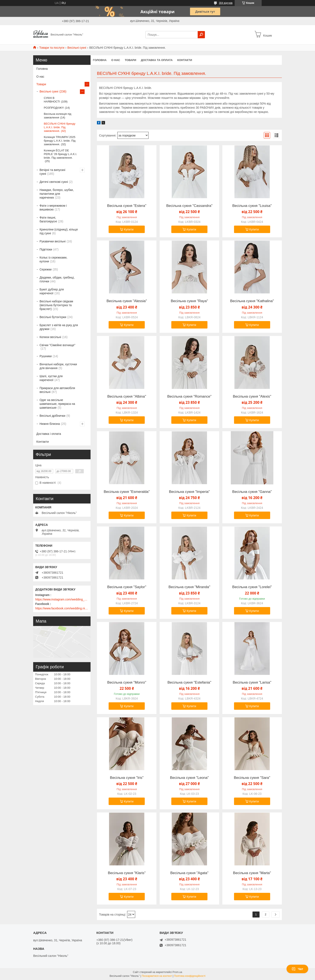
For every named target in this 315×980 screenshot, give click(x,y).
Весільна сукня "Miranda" (189, 587)
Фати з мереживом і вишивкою (53, 208)
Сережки (46, 269)
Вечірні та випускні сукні (52, 172)
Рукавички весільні (52, 241)
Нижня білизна (50, 424)
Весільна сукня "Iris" (127, 778)
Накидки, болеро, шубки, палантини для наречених (57, 194)
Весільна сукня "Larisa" (252, 683)
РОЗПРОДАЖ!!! (54, 108)
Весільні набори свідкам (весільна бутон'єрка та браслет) (56, 305)
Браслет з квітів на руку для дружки (59, 327)
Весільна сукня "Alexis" (252, 397)
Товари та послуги (52, 48)
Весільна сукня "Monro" (127, 683)
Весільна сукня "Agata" (189, 873)
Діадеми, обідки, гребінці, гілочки (57, 279)
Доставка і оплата (49, 434)
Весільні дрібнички (52, 416)
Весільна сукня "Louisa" (252, 206)
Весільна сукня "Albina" (127, 397)
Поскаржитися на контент (157, 976)
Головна (100, 60)
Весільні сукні (77, 48)
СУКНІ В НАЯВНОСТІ (52, 100)
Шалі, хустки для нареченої (51, 378)
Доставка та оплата (157, 60)
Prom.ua (177, 972)
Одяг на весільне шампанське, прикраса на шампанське (57, 404)
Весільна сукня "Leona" (189, 778)
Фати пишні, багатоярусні (48, 219)
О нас (116, 60)
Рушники (46, 356)
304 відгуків (226, 3)
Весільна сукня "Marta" (252, 873)
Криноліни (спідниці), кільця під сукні (59, 231)
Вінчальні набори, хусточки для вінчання (58, 366)
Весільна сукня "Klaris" (127, 873)
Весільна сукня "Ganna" (252, 492)
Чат (297, 969)
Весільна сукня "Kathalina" (252, 301)
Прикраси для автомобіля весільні (57, 390)
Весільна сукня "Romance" (189, 397)
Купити (129, 229)
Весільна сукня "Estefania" (189, 683)
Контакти (185, 60)
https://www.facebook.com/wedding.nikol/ (62, 608)
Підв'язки (46, 249)
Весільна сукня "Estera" (127, 206)
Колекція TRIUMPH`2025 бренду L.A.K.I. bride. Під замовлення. (60, 141)
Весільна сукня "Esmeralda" (127, 492)
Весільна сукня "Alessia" (127, 301)
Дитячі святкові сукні (54, 182)
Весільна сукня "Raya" (189, 301)
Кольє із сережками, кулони (53, 259)
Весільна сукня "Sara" (252, 778)
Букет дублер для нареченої (52, 291)
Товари (131, 60)
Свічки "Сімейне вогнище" (57, 345)
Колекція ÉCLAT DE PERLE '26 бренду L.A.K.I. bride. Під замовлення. (60, 154)
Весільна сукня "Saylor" (127, 587)
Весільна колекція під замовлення (57, 116)
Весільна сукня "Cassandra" (189, 206)
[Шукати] (201, 35)
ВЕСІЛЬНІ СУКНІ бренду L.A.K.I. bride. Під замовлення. (60, 127)
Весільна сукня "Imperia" (189, 492)
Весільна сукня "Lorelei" (252, 587)
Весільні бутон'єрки (53, 317)
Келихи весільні (50, 337)
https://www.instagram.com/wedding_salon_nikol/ (62, 599)
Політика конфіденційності (190, 976)
